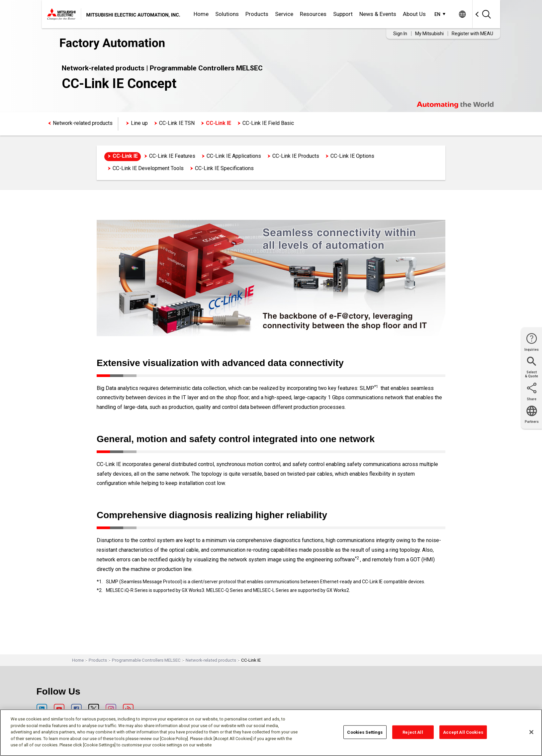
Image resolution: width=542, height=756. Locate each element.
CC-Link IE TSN (177, 123)
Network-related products (83, 123)
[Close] (531, 732)
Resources (313, 14)
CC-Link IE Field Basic (268, 123)
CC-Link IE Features (172, 156)
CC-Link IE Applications (234, 156)
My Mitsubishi (429, 34)
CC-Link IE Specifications (224, 168)
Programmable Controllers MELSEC (146, 660)
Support (343, 14)
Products (257, 14)
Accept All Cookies (463, 732)
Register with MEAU (472, 34)
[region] (271, 733)
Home (201, 14)
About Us (414, 14)
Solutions (227, 14)
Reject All (413, 732)
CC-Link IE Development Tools (148, 168)
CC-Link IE (219, 123)
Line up (139, 123)
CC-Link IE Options (352, 156)
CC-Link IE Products (296, 156)
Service (284, 14)
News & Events (378, 14)
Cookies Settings (365, 732)
